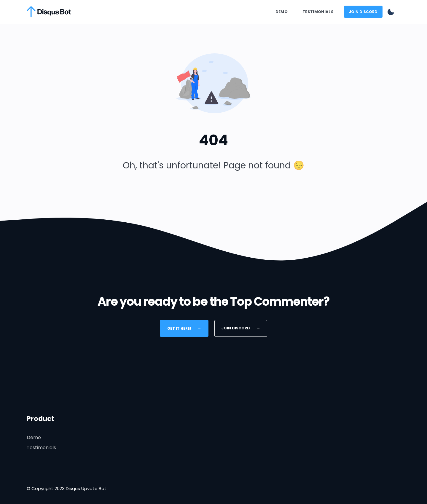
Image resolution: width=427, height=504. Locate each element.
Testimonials (318, 12)
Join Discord (363, 12)
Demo (282, 12)
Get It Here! (184, 328)
